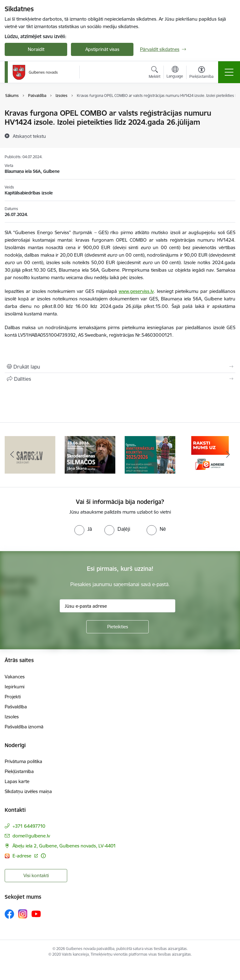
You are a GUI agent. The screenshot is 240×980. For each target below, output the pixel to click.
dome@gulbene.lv (31, 836)
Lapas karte (17, 781)
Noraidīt (36, 49)
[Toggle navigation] (229, 72)
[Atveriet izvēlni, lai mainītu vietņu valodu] (175, 73)
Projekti (13, 697)
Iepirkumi (15, 687)
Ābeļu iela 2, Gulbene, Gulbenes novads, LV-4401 (64, 846)
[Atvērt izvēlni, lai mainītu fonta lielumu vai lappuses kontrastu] (201, 73)
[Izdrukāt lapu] (120, 367)
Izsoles (12, 717)
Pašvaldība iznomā (24, 727)
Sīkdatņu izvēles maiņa (28, 791)
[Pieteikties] (117, 627)
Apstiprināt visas (102, 49)
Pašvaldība (16, 707)
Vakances (15, 677)
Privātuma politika (23, 761)
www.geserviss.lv (136, 291)
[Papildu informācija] (43, 856)
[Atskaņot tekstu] (29, 136)
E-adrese (22, 856)
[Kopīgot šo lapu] (120, 379)
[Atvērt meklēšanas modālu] (155, 73)
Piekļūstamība (19, 771)
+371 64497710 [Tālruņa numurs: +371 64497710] (29, 826)
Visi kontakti (36, 875)
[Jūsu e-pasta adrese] (117, 606)
